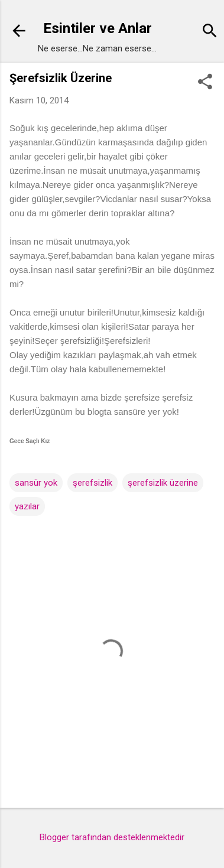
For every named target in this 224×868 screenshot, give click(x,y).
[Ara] (210, 32)
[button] (205, 83)
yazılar (27, 506)
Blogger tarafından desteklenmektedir (112, 837)
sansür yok (36, 483)
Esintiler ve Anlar (98, 28)
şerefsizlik (92, 483)
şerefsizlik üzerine (163, 483)
